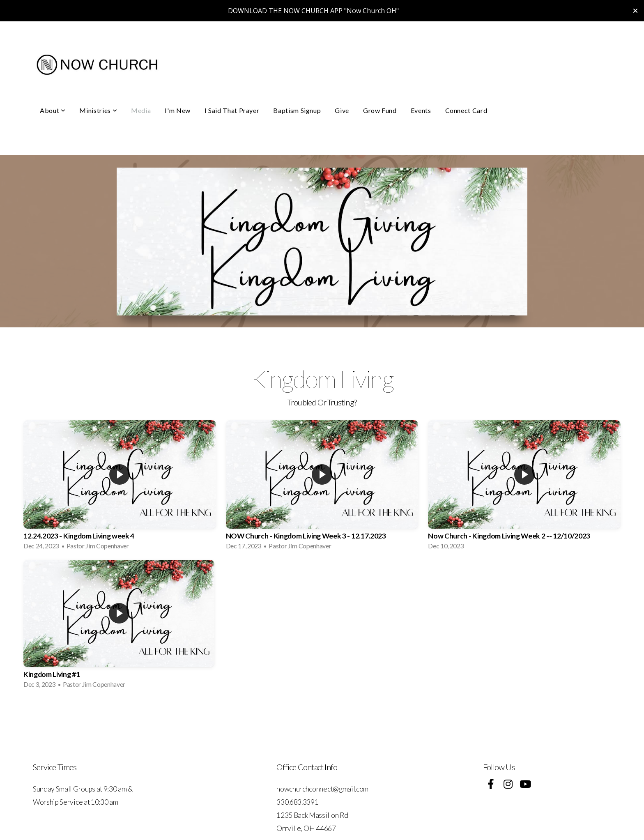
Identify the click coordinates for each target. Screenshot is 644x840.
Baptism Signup (297, 110)
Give (342, 110)
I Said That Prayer (232, 110)
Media (141, 110)
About (53, 110)
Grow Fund (380, 110)
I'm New (177, 110)
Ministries (98, 110)
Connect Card (466, 110)
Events (421, 110)
